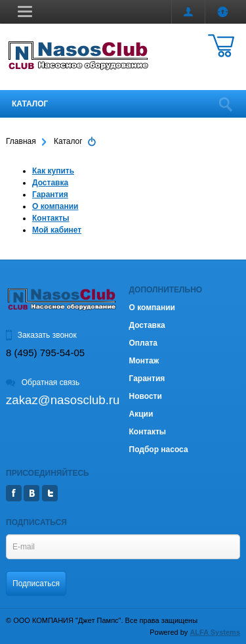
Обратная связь (43, 382)
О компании (55, 206)
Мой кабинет (57, 230)
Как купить (53, 171)
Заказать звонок (41, 335)
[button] (25, 11)
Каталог (30, 104)
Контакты (51, 218)
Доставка (50, 183)
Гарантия (50, 195)
